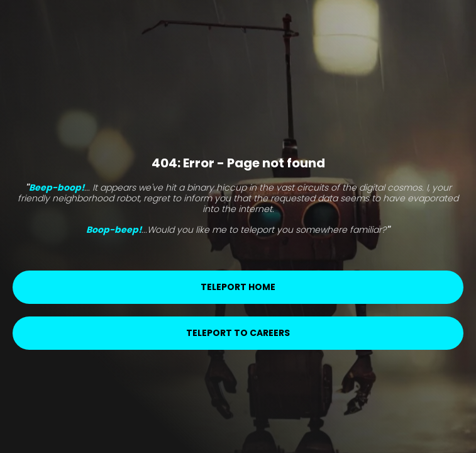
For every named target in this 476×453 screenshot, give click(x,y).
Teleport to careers (238, 333)
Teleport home (238, 287)
